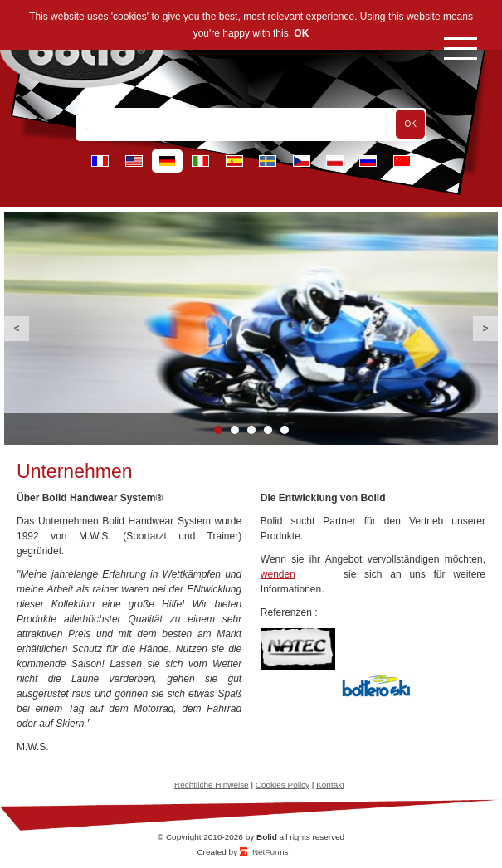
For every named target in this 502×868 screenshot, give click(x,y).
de (167, 161)
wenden (278, 574)
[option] (251, 328)
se (268, 161)
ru (368, 161)
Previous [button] (17, 329)
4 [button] (268, 430)
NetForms (270, 852)
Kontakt (330, 785)
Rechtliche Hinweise (212, 785)
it (200, 161)
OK (301, 33)
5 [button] (285, 430)
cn (402, 161)
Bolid (267, 837)
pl (335, 161)
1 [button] (218, 430)
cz (302, 161)
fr (100, 161)
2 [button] (235, 430)
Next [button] (485, 329)
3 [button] (251, 430)
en (134, 161)
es (234, 161)
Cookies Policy (283, 785)
